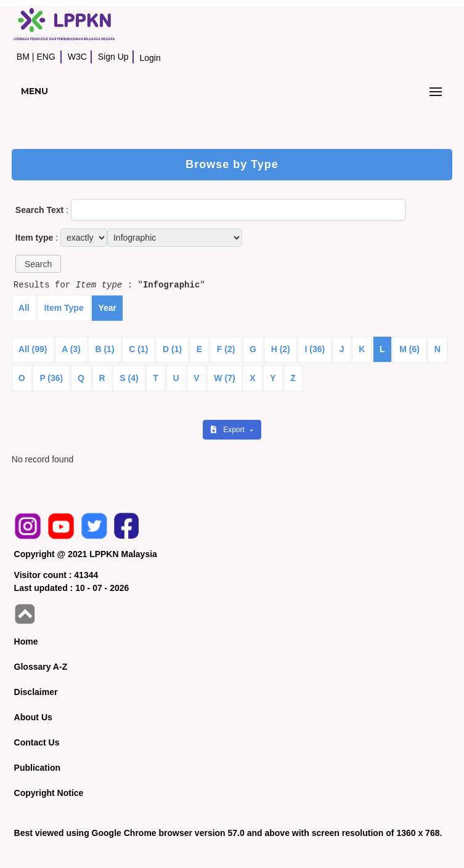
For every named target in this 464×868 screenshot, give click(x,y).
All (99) (33, 349)
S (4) (129, 378)
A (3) (71, 349)
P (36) (51, 378)
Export (229, 430)
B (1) (104, 349)
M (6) (409, 349)
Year (107, 308)
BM (23, 57)
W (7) (224, 378)
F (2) (226, 349)
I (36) (315, 349)
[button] (38, 264)
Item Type (63, 308)
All (24, 308)
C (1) (138, 349)
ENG (46, 57)
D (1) (172, 349)
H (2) (281, 349)
